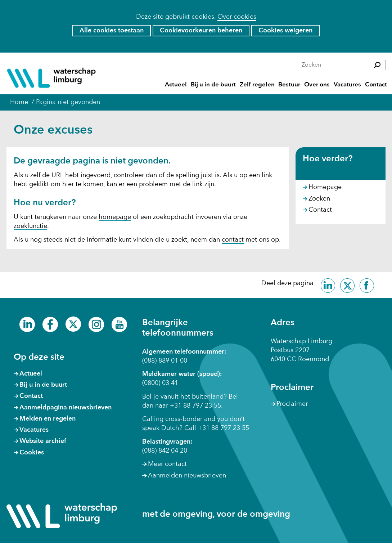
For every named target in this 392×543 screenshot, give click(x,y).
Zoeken (319, 199)
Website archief (43, 441)
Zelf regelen (257, 85)
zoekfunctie (30, 226)
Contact (376, 85)
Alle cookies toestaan (112, 31)
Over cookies (237, 17)
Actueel (176, 85)
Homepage (325, 187)
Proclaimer (292, 404)
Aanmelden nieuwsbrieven (187, 476)
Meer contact (167, 464)
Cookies (32, 453)
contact (233, 240)
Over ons (317, 85)
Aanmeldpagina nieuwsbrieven (66, 408)
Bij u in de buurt (213, 85)
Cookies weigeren (285, 31)
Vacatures (347, 85)
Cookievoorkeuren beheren (201, 31)
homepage (115, 217)
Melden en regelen (48, 419)
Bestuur (289, 85)
